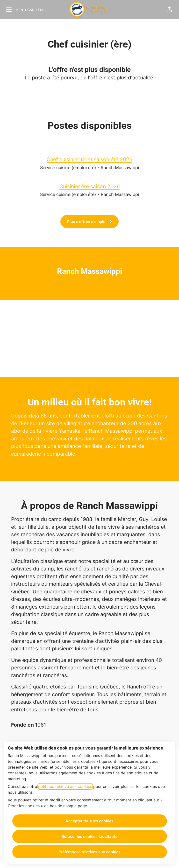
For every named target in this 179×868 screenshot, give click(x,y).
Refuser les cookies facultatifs (89, 836)
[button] (169, 10)
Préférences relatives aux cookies (89, 852)
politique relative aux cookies (65, 786)
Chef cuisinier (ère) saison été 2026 (89, 160)
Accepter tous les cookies (89, 821)
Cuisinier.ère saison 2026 (90, 187)
